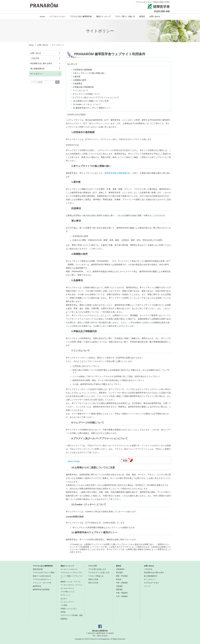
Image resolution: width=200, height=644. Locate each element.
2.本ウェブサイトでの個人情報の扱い (89, 73)
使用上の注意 (93, 579)
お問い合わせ (155, 16)
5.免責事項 (77, 84)
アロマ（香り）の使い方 (125, 16)
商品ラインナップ (103, 16)
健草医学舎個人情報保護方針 (117, 173)
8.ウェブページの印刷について (86, 94)
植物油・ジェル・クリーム (71, 582)
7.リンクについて (80, 90)
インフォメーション (57, 16)
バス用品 (64, 605)
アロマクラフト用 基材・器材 (72, 615)
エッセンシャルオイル (69, 569)
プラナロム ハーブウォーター (72, 573)
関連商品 (64, 619)
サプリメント (66, 595)
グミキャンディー (67, 602)
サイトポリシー (37, 74)
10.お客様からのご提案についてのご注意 (91, 101)
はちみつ (64, 599)
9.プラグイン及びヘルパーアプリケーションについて (96, 97)
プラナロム (44, 5)
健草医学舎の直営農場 (41, 590)
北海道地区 (120, 569)
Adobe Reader (74, 461)
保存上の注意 (93, 583)
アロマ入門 (92, 566)
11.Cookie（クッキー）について (87, 104)
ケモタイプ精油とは (96, 576)
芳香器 (63, 612)
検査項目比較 (38, 569)
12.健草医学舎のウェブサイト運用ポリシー (92, 108)
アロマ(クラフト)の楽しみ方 (99, 573)
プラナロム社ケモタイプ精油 (44, 573)
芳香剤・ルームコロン (69, 609)
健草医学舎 (37, 586)
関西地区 (119, 590)
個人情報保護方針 (37, 69)
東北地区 (119, 573)
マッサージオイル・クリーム (71, 585)
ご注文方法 (35, 58)
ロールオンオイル (67, 588)
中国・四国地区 (122, 593)
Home (42, 16)
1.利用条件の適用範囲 (82, 70)
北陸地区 (119, 586)
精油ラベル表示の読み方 (42, 576)
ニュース (147, 586)
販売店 (142, 16)
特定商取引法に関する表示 (41, 63)
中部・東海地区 (122, 583)
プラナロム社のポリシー (42, 579)
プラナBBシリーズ (67, 592)
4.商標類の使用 (79, 80)
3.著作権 (77, 77)
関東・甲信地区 (122, 576)
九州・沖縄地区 (122, 596)
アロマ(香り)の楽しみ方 (97, 569)
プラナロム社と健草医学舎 (81, 16)
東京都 (119, 579)
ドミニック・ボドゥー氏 (42, 583)
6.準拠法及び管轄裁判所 (83, 87)
